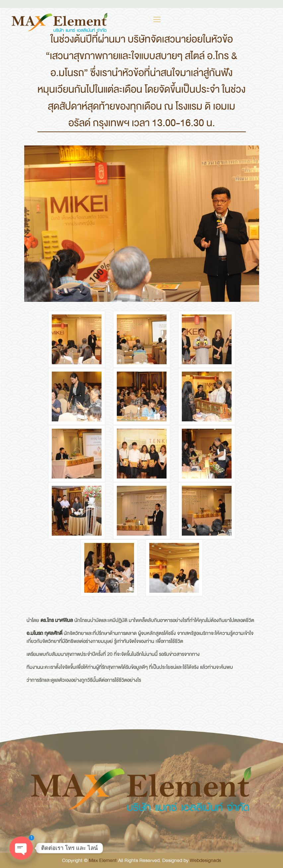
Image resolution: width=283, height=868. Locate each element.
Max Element (103, 860)
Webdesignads (205, 860)
